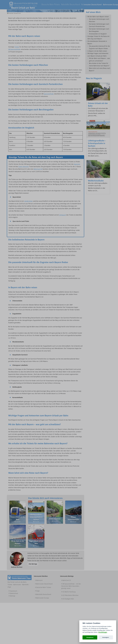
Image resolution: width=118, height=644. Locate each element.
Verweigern (106, 637)
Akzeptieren (90, 637)
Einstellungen (103, 632)
